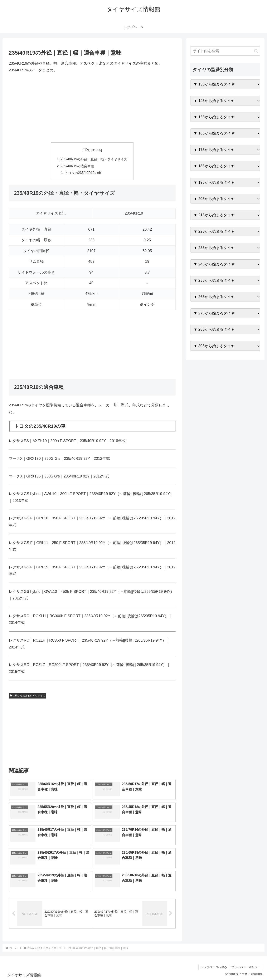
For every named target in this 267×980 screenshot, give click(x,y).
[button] (256, 51)
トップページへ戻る (214, 967)
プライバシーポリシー (246, 967)
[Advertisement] (92, 108)
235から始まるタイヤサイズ (28, 696)
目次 (86, 150)
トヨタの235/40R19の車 (83, 173)
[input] (225, 51)
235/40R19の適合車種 (77, 166)
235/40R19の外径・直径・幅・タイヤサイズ (94, 159)
